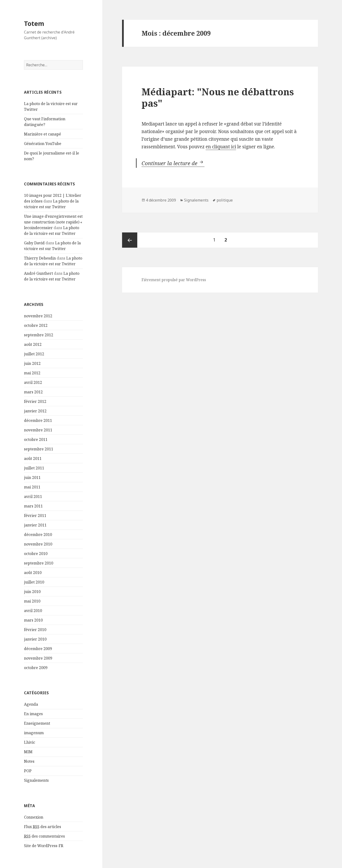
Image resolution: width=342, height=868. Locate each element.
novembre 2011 (38, 430)
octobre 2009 (36, 668)
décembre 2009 (38, 649)
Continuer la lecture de (173, 163)
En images (33, 714)
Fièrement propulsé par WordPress (174, 280)
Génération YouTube (43, 144)
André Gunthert (38, 273)
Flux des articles (43, 827)
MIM (28, 752)
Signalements (36, 780)
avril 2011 (33, 497)
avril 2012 (33, 382)
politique (225, 200)
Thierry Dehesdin (40, 258)
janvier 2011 (35, 525)
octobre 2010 (36, 554)
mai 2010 (32, 601)
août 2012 (33, 344)
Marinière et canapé (43, 134)
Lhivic (30, 742)
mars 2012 (33, 392)
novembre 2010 (38, 544)
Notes (29, 761)
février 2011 (35, 516)
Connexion (34, 817)
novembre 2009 (38, 658)
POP (28, 771)
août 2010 (33, 573)
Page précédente (130, 240)
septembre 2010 (39, 563)
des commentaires (44, 836)
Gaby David (34, 243)
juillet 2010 (34, 582)
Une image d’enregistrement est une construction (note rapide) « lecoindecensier (53, 222)
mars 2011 (33, 506)
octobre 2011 (36, 439)
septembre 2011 (39, 449)
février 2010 (35, 630)
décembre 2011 (38, 420)
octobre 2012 (36, 325)
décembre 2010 (38, 535)
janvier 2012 (35, 411)
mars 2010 (33, 620)
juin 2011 (32, 477)
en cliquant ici (221, 147)
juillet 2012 (34, 354)
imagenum (34, 733)
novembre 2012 (38, 316)
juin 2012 (32, 363)
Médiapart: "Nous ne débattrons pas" (218, 97)
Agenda (31, 704)
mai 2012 (32, 373)
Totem (34, 23)
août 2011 (33, 458)
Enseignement (37, 723)
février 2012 (35, 401)
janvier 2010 (35, 639)
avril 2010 (33, 611)
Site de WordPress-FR (44, 846)
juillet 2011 (34, 468)
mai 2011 (32, 487)
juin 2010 (32, 592)
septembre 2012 (39, 335)
